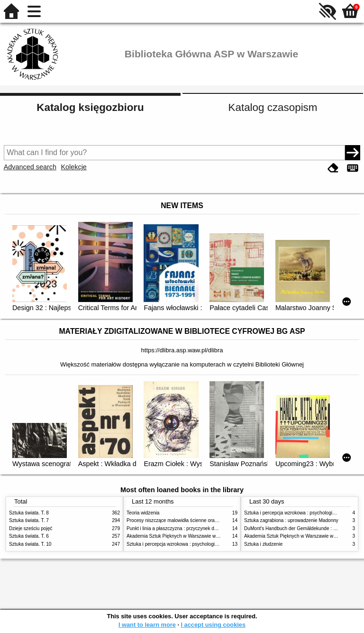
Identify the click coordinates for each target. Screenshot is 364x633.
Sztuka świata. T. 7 (29, 520)
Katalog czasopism (273, 107)
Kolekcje (73, 167)
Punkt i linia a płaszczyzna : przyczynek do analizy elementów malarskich (204, 528)
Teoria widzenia (143, 513)
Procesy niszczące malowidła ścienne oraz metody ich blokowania (197, 520)
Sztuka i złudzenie (263, 544)
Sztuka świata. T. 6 (29, 536)
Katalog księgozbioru (90, 107)
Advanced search (30, 167)
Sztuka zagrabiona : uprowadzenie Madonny (291, 520)
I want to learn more (147, 625)
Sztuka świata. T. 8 (29, 513)
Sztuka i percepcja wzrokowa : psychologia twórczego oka (188, 544)
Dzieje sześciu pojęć (31, 528)
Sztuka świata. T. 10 (30, 544)
